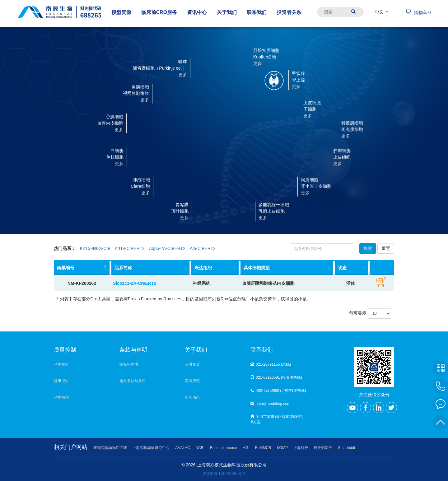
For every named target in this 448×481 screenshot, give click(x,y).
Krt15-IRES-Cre (95, 248)
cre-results (54, 215)
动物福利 (61, 397)
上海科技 (301, 448)
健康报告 (61, 381)
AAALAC (182, 448)
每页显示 (370, 313)
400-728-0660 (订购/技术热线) (278, 391)
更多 (184, 218)
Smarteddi (346, 448)
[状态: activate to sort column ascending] (351, 268)
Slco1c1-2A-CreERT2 (135, 283)
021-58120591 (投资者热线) (276, 377)
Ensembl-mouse (224, 448)
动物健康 (61, 364)
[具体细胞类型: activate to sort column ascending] (286, 268)
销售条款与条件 (133, 381)
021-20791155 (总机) (271, 364)
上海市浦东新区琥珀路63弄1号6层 (277, 419)
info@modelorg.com (270, 404)
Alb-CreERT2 (203, 248)
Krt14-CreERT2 (130, 248)
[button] (207, 211)
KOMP (282, 448)
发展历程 (192, 381)
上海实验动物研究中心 (151, 448)
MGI (246, 448)
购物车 (418, 12)
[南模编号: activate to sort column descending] (82, 268)
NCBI (200, 448)
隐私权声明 (129, 364)
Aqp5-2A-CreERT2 (167, 248)
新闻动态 (192, 397)
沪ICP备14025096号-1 (224, 474)
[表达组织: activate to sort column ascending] (214, 268)
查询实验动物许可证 (110, 448)
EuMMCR (263, 448)
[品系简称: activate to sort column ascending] (150, 268)
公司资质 (192, 364)
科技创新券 (323, 448)
